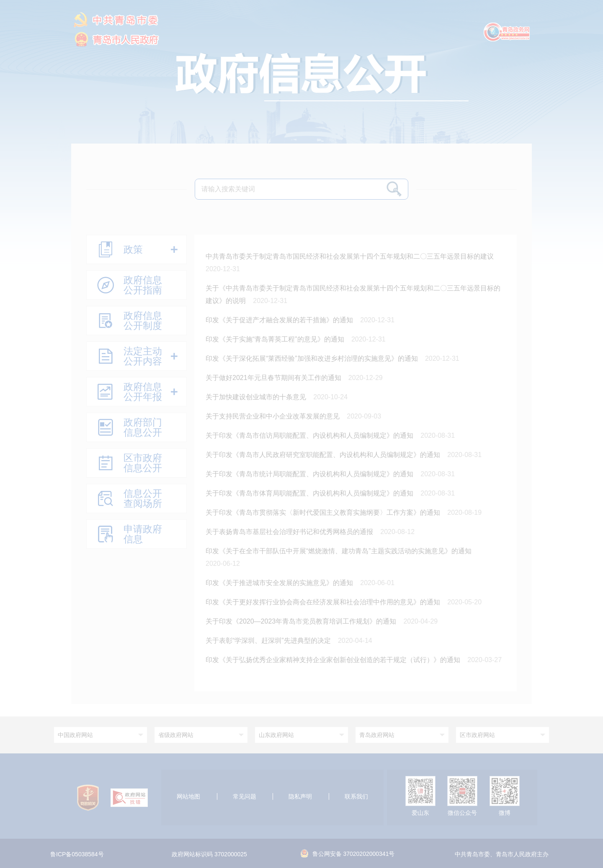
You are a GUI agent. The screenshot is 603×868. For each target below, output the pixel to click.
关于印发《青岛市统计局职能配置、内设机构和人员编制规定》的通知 (310, 474)
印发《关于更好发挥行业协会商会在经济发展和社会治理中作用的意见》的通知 (324, 602)
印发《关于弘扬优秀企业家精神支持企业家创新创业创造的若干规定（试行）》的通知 (334, 660)
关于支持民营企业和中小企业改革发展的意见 (273, 416)
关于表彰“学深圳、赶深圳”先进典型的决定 (269, 641)
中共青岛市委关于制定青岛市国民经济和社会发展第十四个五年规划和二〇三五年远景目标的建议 (350, 256)
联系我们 (356, 796)
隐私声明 (300, 796)
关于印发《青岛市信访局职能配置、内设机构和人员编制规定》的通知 (310, 435)
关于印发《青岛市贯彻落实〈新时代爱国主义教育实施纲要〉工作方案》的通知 (324, 512)
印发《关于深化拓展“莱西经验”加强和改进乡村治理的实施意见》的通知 (313, 358)
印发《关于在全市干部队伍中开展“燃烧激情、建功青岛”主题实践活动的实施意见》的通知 (339, 551)
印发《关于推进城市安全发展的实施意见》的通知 (280, 583)
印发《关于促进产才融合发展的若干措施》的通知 (280, 320)
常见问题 (245, 796)
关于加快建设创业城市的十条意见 (257, 397)
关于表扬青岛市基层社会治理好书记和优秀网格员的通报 (290, 532)
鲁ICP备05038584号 (77, 855)
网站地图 (188, 796)
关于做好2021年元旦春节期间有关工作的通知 (274, 378)
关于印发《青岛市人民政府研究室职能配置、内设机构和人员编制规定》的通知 (324, 455)
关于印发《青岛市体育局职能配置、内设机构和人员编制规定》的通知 (310, 493)
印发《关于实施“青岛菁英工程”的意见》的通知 (276, 339)
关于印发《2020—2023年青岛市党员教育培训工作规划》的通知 (302, 621)
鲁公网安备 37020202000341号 (348, 854)
